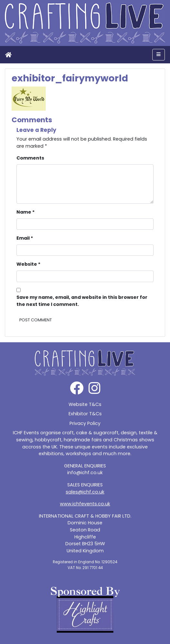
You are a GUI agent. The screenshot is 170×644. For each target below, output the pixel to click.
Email (25, 238)
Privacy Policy (85, 423)
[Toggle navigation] (159, 55)
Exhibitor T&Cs (85, 414)
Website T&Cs (85, 404)
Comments (30, 158)
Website (28, 264)
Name (26, 212)
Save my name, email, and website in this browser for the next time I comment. (82, 301)
